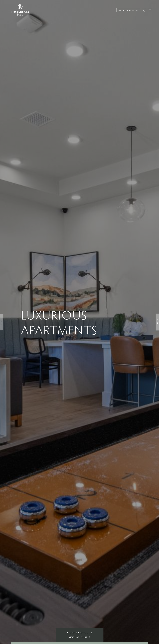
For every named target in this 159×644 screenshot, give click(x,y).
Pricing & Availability (128, 10)
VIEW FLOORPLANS (78, 637)
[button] (2, 322)
